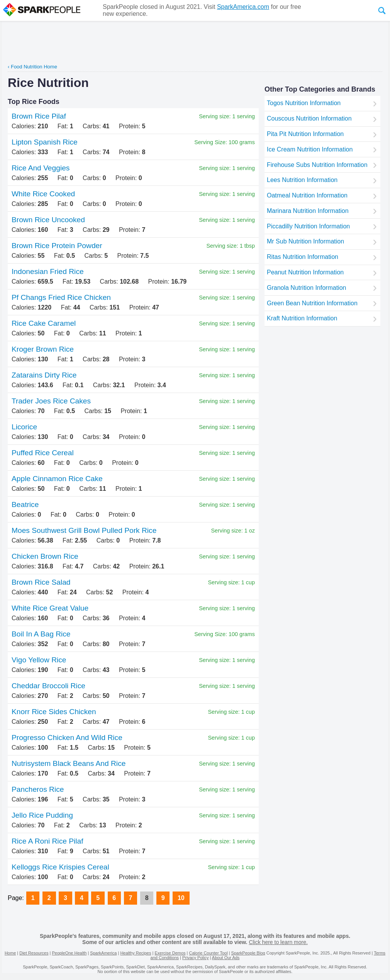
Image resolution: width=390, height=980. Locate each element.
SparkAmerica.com (243, 7)
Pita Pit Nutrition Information (305, 134)
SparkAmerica (103, 953)
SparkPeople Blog (248, 953)
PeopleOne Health (69, 953)
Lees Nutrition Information (302, 180)
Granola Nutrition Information (306, 288)
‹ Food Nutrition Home (32, 67)
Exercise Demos (170, 953)
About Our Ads (226, 958)
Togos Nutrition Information (304, 103)
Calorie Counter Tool (209, 953)
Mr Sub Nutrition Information (305, 241)
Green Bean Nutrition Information (312, 303)
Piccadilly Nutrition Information (308, 226)
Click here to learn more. (278, 942)
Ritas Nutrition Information (303, 257)
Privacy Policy (195, 958)
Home (10, 953)
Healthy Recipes (136, 953)
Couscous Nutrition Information (309, 118)
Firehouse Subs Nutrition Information (317, 165)
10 (181, 898)
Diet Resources (34, 953)
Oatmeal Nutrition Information (307, 195)
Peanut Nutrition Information (305, 272)
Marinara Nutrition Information (308, 211)
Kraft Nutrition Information (302, 318)
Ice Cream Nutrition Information (310, 149)
